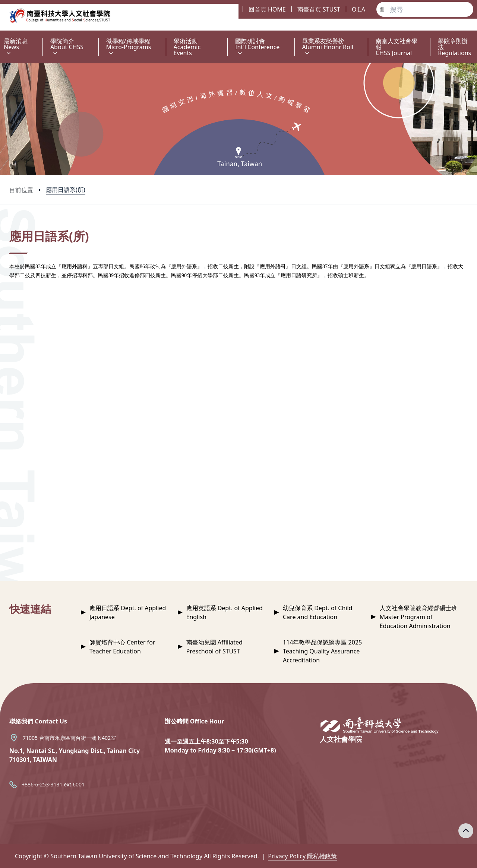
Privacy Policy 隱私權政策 (302, 856)
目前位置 (21, 190)
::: (2, 37)
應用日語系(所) (66, 190)
